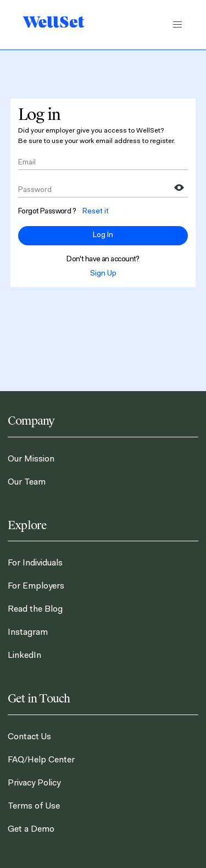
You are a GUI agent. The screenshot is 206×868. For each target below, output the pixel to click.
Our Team (27, 482)
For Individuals (35, 563)
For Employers (36, 586)
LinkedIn (24, 656)
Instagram (28, 633)
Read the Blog (35, 609)
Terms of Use (34, 806)
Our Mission (31, 459)
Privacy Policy (34, 783)
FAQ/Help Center (41, 760)
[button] (177, 25)
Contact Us (29, 737)
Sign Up (103, 274)
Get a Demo (31, 829)
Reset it (96, 212)
